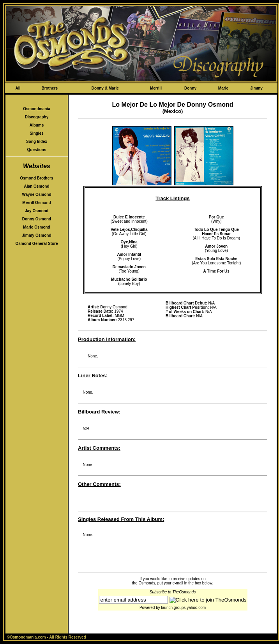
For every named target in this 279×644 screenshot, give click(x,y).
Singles (37, 133)
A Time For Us (216, 271)
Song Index (37, 142)
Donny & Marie (105, 88)
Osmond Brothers (36, 178)
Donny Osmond (37, 219)
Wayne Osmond (36, 194)
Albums (37, 125)
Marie (223, 88)
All (18, 88)
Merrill (156, 88)
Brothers (49, 88)
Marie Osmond (36, 227)
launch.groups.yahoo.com (184, 608)
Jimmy (256, 88)
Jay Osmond (37, 211)
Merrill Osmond (36, 203)
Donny (190, 88)
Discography (37, 117)
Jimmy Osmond (36, 235)
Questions (37, 150)
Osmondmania (36, 109)
